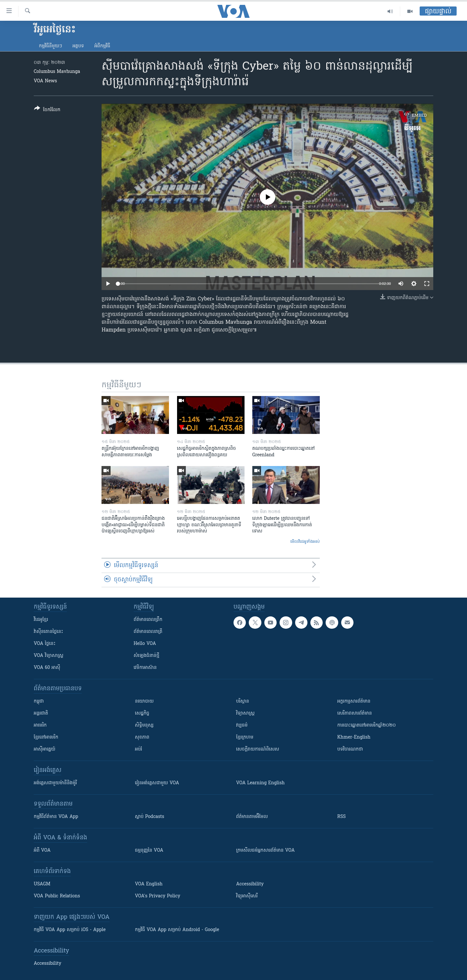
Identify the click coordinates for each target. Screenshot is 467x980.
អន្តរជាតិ (41, 713)
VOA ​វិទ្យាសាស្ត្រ (48, 656)
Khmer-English (354, 737)
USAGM (42, 884)
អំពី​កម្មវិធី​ (102, 46)
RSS (341, 817)
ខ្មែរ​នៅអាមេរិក (46, 737)
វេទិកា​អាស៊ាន (145, 668)
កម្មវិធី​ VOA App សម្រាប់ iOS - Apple (70, 930)
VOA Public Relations (57, 896)
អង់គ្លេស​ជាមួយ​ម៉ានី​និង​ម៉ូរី (55, 783)
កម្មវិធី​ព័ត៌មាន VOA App (56, 817)
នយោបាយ (144, 701)
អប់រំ (138, 749)
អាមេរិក (40, 725)
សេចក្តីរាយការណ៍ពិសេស (258, 749)
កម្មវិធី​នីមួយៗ (50, 46)
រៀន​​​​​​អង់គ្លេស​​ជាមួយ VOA (157, 783)
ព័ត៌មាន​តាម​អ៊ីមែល (252, 817)
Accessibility (250, 884)
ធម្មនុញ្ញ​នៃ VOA (149, 851)
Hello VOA (145, 644)
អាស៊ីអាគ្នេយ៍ (45, 749)
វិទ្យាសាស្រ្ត (245, 713)
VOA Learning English (260, 783)
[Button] (47, 110)
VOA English (149, 884)
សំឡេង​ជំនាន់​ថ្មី (146, 656)
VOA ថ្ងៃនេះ (45, 644)
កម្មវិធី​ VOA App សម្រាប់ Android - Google (177, 930)
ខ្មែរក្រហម (245, 737)
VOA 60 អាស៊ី (47, 668)
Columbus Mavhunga (57, 72)
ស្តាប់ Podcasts (150, 817)
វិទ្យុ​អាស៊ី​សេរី (247, 896)
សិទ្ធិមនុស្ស (144, 725)
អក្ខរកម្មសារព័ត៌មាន (354, 701)
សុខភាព (142, 737)
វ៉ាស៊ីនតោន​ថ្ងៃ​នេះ (48, 632)
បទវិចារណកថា (350, 749)
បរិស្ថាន (243, 701)
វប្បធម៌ (242, 725)
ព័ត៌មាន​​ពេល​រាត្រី (148, 632)
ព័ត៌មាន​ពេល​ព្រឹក (148, 620)
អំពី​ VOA (42, 851)
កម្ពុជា (39, 701)
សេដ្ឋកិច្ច (142, 713)
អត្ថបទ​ (78, 46)
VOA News (45, 81)
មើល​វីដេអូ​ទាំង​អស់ (305, 542)
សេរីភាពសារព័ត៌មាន (355, 713)
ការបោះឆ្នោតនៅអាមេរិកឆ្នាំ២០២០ (366, 725)
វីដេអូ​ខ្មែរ (41, 620)
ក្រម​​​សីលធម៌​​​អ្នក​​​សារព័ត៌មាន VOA (265, 851)
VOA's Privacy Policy (158, 896)
